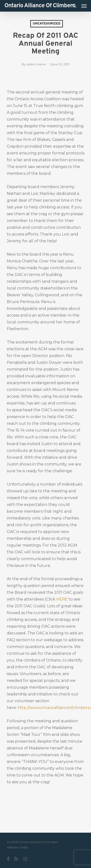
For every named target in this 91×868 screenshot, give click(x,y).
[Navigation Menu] (84, 6)
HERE (62, 599)
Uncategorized (47, 24)
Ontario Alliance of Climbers (40, 6)
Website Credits (17, 847)
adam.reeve (36, 64)
